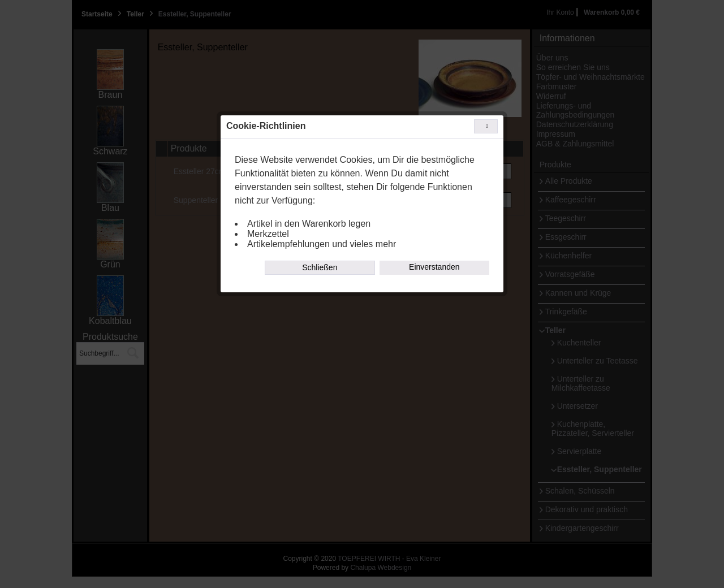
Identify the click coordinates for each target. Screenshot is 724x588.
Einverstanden (434, 267)
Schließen (320, 267)
